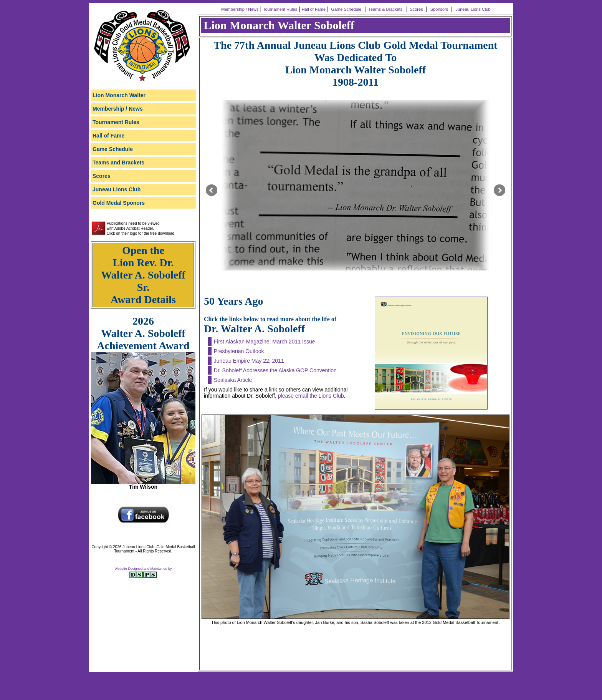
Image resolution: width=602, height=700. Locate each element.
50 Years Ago (234, 301)
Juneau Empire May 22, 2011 (249, 361)
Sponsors (439, 9)
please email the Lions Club (311, 396)
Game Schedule (346, 9)
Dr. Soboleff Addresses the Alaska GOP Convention (275, 370)
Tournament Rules (280, 9)
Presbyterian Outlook (239, 351)
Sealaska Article (233, 380)
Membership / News (239, 9)
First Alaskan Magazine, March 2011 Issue (265, 342)
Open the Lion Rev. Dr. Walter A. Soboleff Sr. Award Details (143, 275)
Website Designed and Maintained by (143, 569)
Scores (416, 9)
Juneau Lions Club (474, 9)
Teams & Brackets (385, 9)
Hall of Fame (314, 9)
